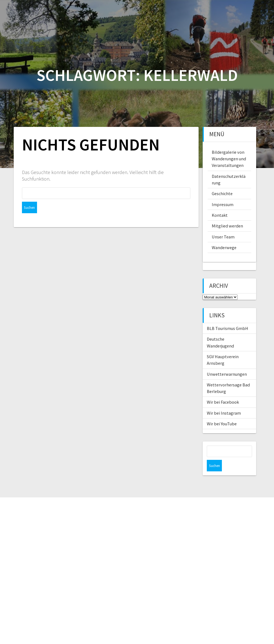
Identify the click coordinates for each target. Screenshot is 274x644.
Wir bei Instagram (224, 413)
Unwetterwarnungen (227, 374)
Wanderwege (224, 247)
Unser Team (223, 237)
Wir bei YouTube (222, 424)
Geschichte (222, 193)
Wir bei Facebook (223, 402)
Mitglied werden (227, 226)
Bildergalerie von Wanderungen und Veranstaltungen (229, 159)
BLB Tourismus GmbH (228, 328)
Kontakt (220, 215)
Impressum (223, 204)
